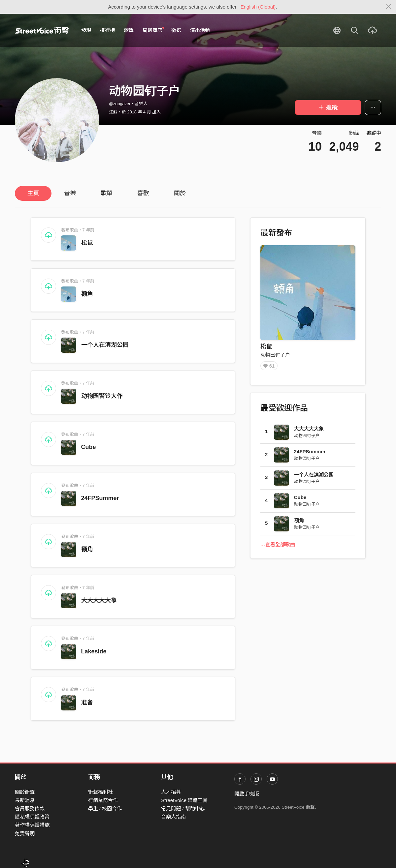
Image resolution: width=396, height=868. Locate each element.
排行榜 (107, 30)
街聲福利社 (100, 792)
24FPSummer (100, 498)
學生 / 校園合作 (105, 808)
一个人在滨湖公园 (105, 345)
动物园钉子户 (275, 355)
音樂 (70, 193)
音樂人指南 (173, 817)
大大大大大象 (99, 600)
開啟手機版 (247, 794)
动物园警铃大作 (102, 396)
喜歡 (143, 193)
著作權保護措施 (32, 825)
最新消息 (25, 800)
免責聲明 (25, 834)
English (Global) (258, 7)
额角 (87, 294)
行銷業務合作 (103, 800)
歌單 (129, 30)
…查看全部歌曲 (278, 547)
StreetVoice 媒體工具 (184, 800)
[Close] (389, 7)
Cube (89, 447)
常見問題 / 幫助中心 (183, 808)
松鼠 (87, 243)
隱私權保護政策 (32, 817)
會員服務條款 (30, 808)
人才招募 (171, 792)
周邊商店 (153, 30)
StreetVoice (42, 30)
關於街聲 (25, 792)
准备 (87, 703)
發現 (86, 30)
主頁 (33, 193)
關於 (180, 193)
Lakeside (94, 651)
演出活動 (200, 30)
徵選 (176, 30)
